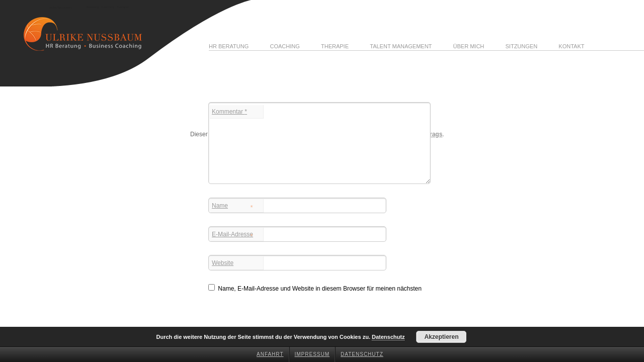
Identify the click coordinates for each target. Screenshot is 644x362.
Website (223, 263)
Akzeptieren (441, 337)
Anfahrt (270, 354)
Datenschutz (362, 354)
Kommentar (229, 112)
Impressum (312, 354)
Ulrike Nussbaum (60, 8)
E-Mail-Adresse (232, 235)
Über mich (469, 46)
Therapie (335, 46)
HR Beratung (229, 46)
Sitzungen (522, 46)
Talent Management (401, 46)
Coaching (285, 46)
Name (232, 207)
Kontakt (571, 46)
